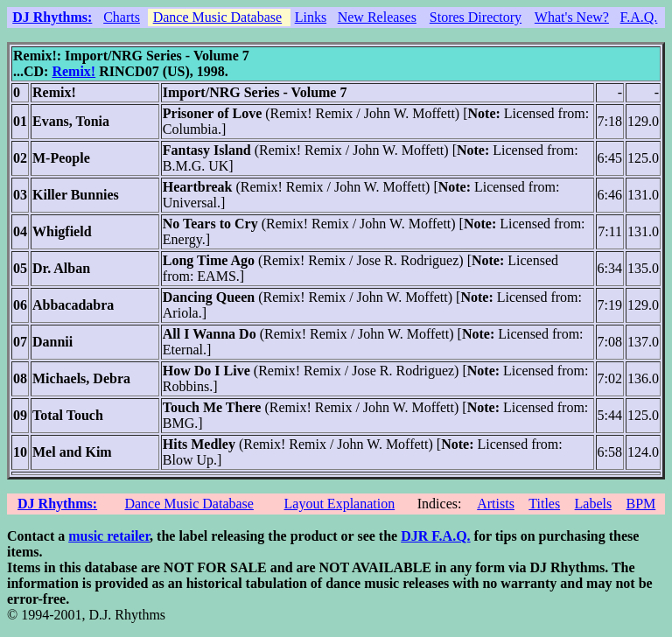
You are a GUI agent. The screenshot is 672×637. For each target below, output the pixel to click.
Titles (544, 504)
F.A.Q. (639, 17)
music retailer (109, 536)
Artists (496, 504)
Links (311, 17)
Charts (122, 17)
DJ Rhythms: (52, 17)
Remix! (73, 71)
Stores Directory (476, 17)
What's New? (572, 17)
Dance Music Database (218, 17)
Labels (594, 504)
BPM (640, 504)
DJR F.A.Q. (435, 536)
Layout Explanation (340, 504)
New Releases (377, 17)
